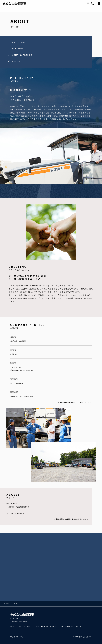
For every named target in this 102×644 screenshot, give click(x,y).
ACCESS (16, 61)
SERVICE (28, 626)
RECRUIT (79, 626)
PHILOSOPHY (19, 43)
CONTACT (69, 626)
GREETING (18, 49)
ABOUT (20, 626)
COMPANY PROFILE (22, 55)
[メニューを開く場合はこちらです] (98, 4)
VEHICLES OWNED (41, 626)
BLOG (61, 626)
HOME (13, 626)
